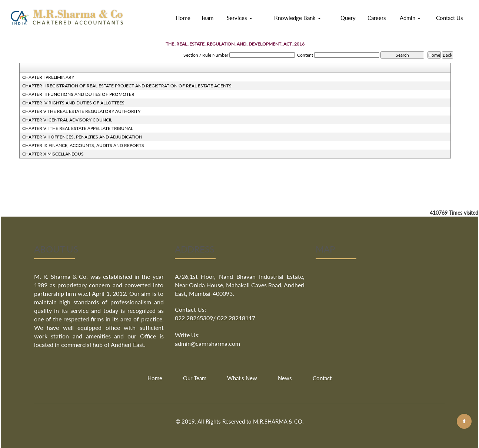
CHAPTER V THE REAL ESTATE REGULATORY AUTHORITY (81, 111)
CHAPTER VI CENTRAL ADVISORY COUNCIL (67, 120)
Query (348, 18)
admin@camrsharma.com (207, 343)
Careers (377, 18)
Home (183, 18)
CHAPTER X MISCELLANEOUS (53, 154)
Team (207, 18)
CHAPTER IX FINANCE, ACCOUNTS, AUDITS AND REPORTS (83, 145)
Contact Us (450, 18)
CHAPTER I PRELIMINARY (48, 77)
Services (239, 18)
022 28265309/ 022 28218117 (215, 318)
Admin (410, 18)
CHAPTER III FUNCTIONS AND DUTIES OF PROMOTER (78, 94)
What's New (242, 378)
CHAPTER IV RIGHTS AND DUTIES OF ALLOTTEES (73, 103)
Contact (322, 378)
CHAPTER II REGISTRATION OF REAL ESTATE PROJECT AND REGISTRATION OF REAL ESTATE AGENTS (127, 86)
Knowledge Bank (297, 18)
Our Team (195, 378)
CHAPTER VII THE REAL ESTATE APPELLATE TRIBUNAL (78, 128)
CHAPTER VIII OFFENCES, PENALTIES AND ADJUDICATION (82, 137)
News (285, 378)
